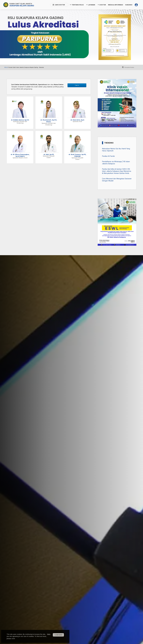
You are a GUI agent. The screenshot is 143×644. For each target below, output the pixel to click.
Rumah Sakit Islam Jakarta (21, 4)
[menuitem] (59, 5)
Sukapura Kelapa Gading (22, 6)
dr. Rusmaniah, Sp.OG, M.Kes (49, 121)
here (49, 634)
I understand (58, 635)
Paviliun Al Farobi (108, 156)
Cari (77, 85)
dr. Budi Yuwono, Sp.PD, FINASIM (77, 155)
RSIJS (6, 67)
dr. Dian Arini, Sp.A (77, 120)
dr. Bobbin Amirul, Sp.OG (20, 120)
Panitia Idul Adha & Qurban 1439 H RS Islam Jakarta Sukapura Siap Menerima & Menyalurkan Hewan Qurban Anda (117, 171)
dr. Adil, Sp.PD (49, 154)
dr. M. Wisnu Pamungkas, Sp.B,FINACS (20, 155)
